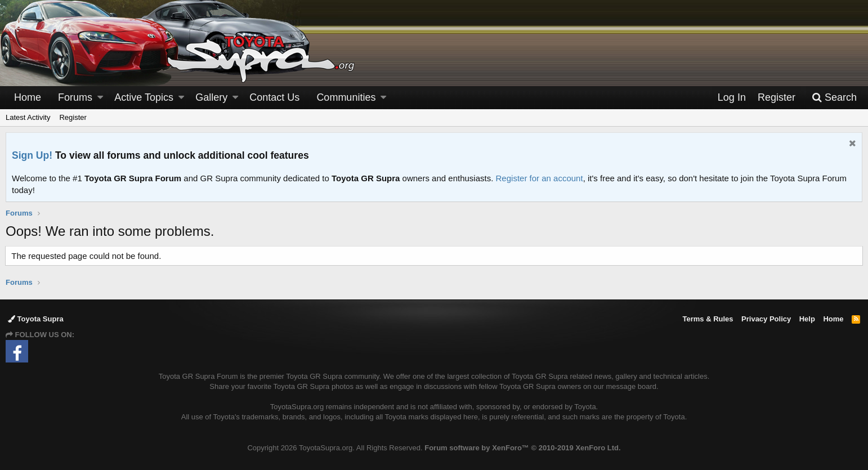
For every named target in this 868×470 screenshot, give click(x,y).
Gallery (211, 97)
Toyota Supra (36, 319)
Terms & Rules (708, 319)
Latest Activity (28, 117)
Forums (75, 97)
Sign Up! (32, 155)
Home (28, 97)
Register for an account (540, 178)
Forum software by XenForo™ (522, 448)
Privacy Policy (766, 319)
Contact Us (274, 97)
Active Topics (144, 97)
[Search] (834, 98)
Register (73, 117)
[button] (100, 98)
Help (807, 319)
